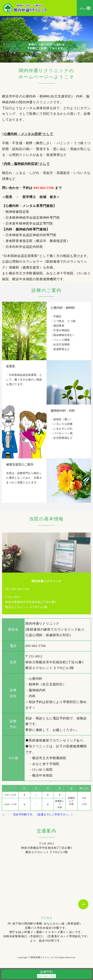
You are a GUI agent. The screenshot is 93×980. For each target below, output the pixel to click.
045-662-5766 (44, 188)
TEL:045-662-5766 (17, 589)
